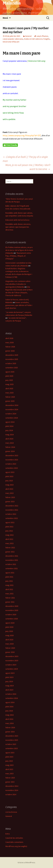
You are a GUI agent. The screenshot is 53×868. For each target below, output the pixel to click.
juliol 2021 (9, 577)
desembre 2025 (12, 355)
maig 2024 (9, 435)
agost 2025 (10, 372)
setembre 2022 (12, 518)
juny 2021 (9, 581)
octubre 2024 (11, 414)
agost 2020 (10, 623)
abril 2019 (9, 690)
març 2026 (9, 342)
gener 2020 (10, 652)
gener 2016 (10, 732)
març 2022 (9, 543)
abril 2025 (9, 389)
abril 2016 (9, 719)
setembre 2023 (12, 468)
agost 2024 (10, 422)
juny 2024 (9, 430)
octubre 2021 (11, 564)
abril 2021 (9, 589)
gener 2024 (10, 451)
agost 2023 (10, 472)
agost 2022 (10, 522)
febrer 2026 (10, 347)
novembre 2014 (12, 790)
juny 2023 (9, 481)
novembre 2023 (12, 460)
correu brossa (11, 812)
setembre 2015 (12, 748)
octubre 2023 (11, 464)
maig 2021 (9, 585)
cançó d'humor (42, 36)
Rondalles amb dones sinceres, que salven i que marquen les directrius (18, 227)
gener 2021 (10, 602)
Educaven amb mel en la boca (17, 220)
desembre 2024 (12, 405)
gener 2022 (10, 552)
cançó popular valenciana (13, 39)
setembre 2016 (12, 698)
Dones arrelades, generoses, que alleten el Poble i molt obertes (19, 305)
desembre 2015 (12, 736)
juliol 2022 (9, 527)
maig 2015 (9, 765)
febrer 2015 (10, 778)
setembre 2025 (12, 368)
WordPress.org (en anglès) (16, 846)
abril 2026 (9, 338)
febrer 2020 (10, 648)
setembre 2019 (12, 669)
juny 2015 (9, 761)
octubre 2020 (11, 614)
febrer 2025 (10, 397)
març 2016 (9, 723)
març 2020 (9, 644)
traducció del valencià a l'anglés (37, 39)
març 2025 (9, 393)
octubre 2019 (11, 665)
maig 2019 (9, 686)
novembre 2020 (12, 610)
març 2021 (9, 594)
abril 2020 (9, 640)
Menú (5, 18)
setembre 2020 (12, 619)
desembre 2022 (12, 506)
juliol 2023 (9, 476)
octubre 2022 (11, 514)
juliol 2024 (9, 426)
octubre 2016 (11, 694)
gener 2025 (10, 401)
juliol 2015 (9, 757)
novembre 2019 (12, 661)
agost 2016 (10, 702)
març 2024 (9, 443)
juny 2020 (9, 631)
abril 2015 (9, 769)
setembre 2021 (12, 568)
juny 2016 (9, 711)
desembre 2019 (12, 656)
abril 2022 (9, 539)
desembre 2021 (12, 556)
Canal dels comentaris (14, 842)
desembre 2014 (12, 786)
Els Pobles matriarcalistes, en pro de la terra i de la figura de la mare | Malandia (19, 250)
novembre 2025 (12, 359)
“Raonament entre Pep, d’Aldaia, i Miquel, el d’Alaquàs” (18, 256)
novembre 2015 (12, 740)
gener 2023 (10, 501)
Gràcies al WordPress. (27, 862)
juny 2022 (9, 531)
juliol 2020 (9, 627)
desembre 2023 (12, 455)
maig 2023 (9, 485)
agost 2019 (10, 673)
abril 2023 (9, 489)
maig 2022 (9, 535)
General (28, 36)
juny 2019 (9, 681)
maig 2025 (9, 384)
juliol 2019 (9, 677)
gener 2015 (10, 782)
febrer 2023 (10, 497)
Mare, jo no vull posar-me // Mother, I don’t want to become (28, 167)
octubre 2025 (11, 363)
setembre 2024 (12, 418)
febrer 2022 (10, 548)
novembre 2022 (12, 510)
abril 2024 (9, 439)
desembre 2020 (12, 606)
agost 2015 (10, 753)
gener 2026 (10, 351)
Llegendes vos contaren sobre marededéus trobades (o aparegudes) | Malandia (18, 284)
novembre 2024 (12, 409)
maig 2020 (9, 635)
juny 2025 (9, 380)
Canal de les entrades (14, 838)
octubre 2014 (11, 794)
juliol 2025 (9, 376)
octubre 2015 (11, 744)
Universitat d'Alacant (11, 42)
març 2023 (9, 493)
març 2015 (9, 774)
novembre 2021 (12, 560)
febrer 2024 (10, 447)
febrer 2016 (10, 727)
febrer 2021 (10, 598)
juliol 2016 (9, 707)
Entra (8, 834)
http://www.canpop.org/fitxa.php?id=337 (22, 135)
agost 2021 (10, 573)
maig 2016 (9, 715)
